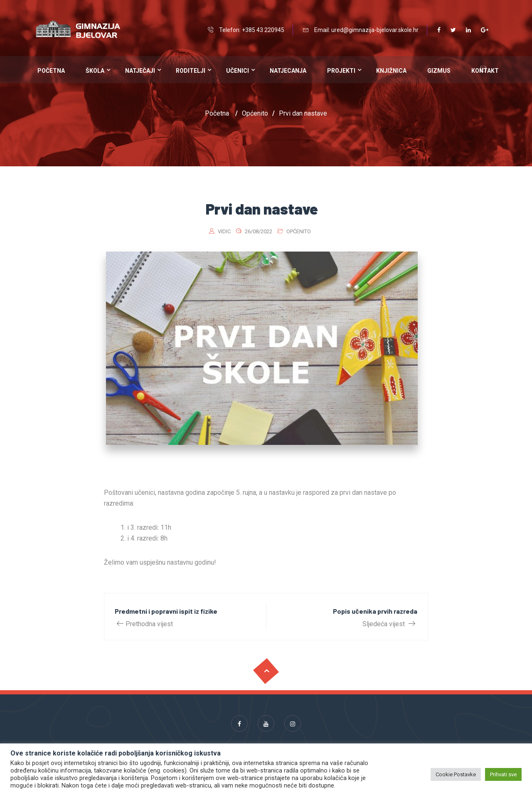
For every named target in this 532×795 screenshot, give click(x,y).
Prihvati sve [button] (503, 774)
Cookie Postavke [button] (456, 774)
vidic (224, 231)
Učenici (238, 71)
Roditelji (191, 71)
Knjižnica (391, 71)
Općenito (299, 231)
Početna (51, 71)
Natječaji (140, 71)
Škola (95, 71)
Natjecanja (288, 71)
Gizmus (439, 71)
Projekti (341, 71)
